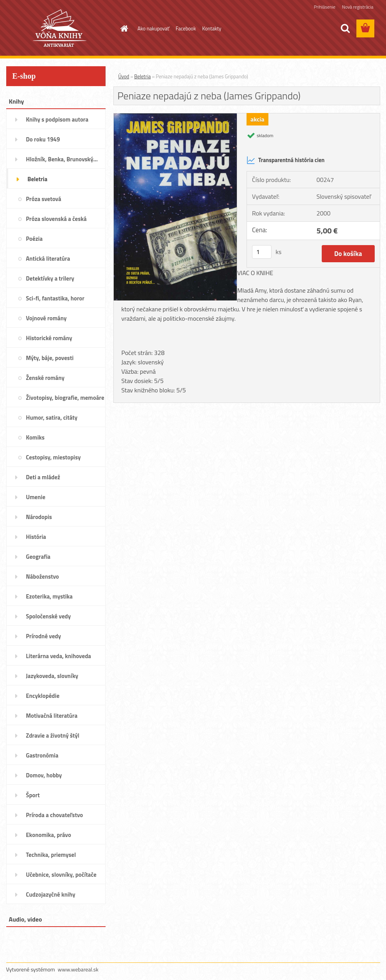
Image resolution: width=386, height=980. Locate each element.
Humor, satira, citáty (52, 418)
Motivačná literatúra (52, 716)
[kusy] (262, 252)
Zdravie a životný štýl (53, 735)
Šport (33, 795)
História (36, 537)
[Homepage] (123, 28)
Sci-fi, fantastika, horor (55, 298)
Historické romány (49, 338)
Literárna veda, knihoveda (59, 656)
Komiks (35, 437)
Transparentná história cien (286, 160)
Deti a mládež (43, 477)
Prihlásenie (325, 7)
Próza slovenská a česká (56, 219)
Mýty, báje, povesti (50, 358)
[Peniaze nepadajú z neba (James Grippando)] (175, 117)
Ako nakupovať (153, 28)
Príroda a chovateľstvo (55, 815)
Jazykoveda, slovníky (52, 676)
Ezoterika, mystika (49, 596)
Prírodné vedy (44, 636)
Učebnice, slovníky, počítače (61, 875)
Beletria (38, 179)
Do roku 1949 (43, 139)
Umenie (36, 497)
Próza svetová (44, 199)
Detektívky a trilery (50, 278)
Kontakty (212, 28)
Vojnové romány (47, 318)
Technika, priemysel (51, 855)
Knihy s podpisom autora (57, 119)
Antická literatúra (48, 259)
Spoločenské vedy (48, 616)
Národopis (39, 517)
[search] (345, 28)
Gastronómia (42, 755)
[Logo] (60, 29)
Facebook (186, 28)
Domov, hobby (44, 775)
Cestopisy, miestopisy (54, 457)
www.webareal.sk (78, 969)
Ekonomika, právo (49, 835)
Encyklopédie (43, 696)
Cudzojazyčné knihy (51, 894)
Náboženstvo (43, 577)
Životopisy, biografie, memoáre (65, 398)
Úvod (124, 76)
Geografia (38, 557)
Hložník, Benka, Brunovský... (62, 159)
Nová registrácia (358, 7)
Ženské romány (45, 378)
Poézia (34, 239)
